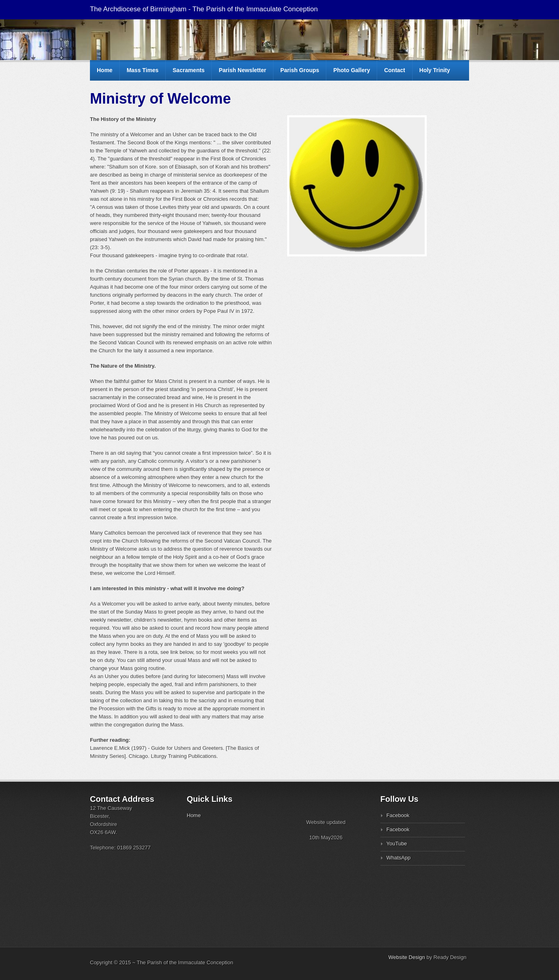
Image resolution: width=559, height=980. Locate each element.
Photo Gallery (351, 70)
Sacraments (189, 70)
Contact (394, 70)
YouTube (397, 844)
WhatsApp (398, 858)
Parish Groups (300, 70)
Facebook (398, 815)
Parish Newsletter (242, 70)
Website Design (407, 957)
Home (105, 70)
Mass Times (143, 70)
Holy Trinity (435, 70)
